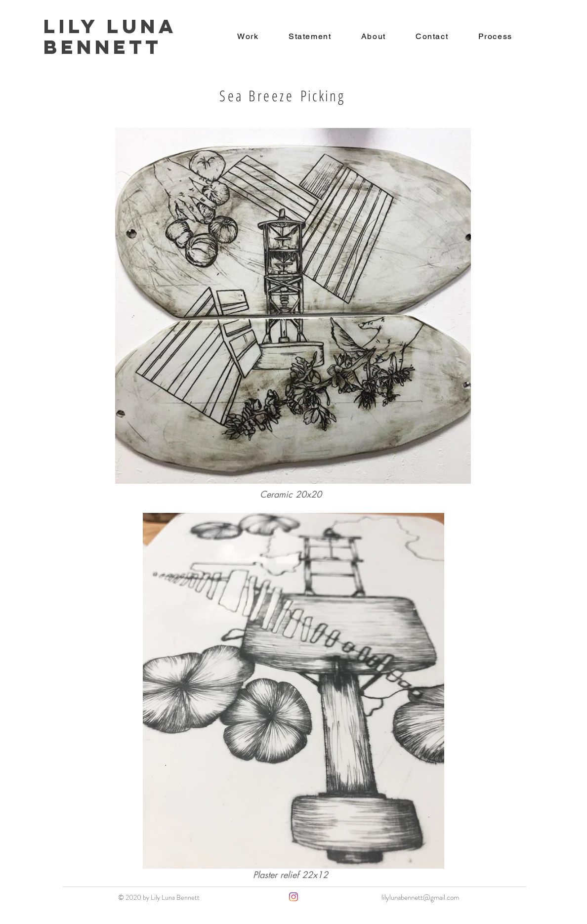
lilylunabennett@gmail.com (420, 897)
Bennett (103, 47)
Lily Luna (115, 26)
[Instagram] (293, 897)
